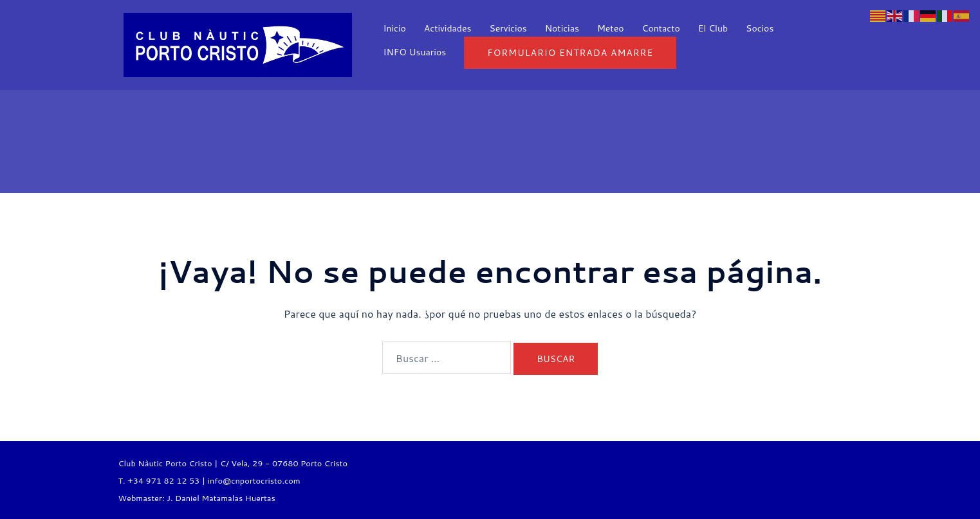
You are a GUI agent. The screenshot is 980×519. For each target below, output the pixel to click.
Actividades (448, 28)
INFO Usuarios (415, 52)
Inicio (395, 28)
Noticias (562, 28)
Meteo (611, 28)
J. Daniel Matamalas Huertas (221, 498)
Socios (760, 28)
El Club (713, 28)
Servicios (508, 28)
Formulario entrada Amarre (570, 53)
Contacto (661, 28)
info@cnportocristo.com (254, 480)
